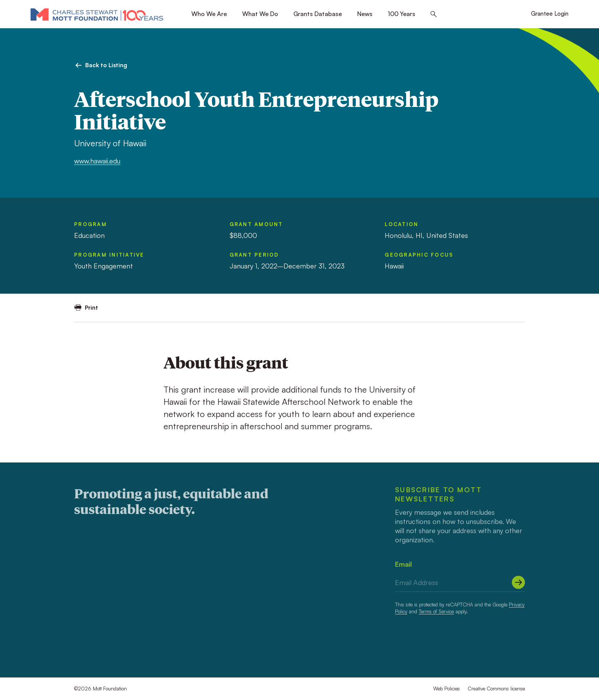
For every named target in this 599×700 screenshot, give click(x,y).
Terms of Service (436, 611)
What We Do (260, 14)
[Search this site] (434, 14)
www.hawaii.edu (97, 161)
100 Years (401, 14)
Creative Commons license (496, 689)
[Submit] (518, 582)
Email (403, 564)
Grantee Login (550, 14)
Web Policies (447, 689)
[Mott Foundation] (97, 14)
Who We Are (209, 14)
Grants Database (318, 14)
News (365, 14)
